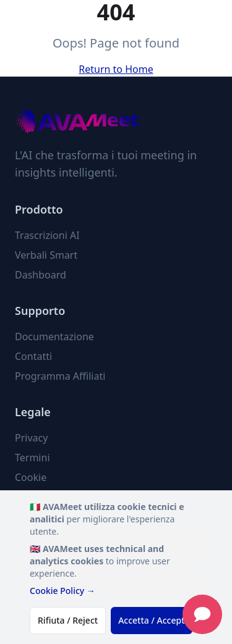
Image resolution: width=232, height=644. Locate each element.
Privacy (31, 438)
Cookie (31, 477)
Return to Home (116, 69)
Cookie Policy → (62, 591)
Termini (32, 458)
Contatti (33, 356)
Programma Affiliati (60, 376)
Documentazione (54, 337)
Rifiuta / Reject (68, 620)
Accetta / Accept (151, 620)
